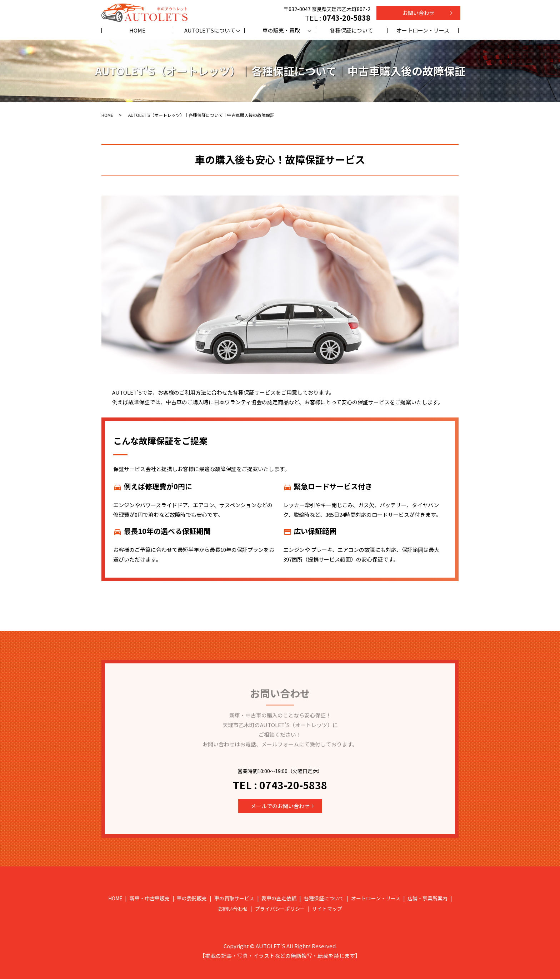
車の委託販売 (192, 898)
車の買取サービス (234, 898)
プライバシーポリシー (280, 909)
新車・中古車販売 (150, 898)
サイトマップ (327, 909)
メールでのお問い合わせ (280, 806)
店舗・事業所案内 (427, 898)
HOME (137, 30)
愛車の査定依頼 (279, 898)
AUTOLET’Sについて (210, 30)
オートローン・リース (423, 30)
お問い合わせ (419, 13)
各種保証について (351, 30)
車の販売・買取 (281, 30)
